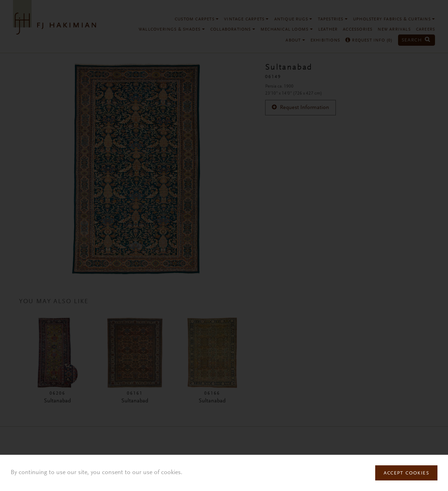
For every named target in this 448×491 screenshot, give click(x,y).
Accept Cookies (406, 473)
